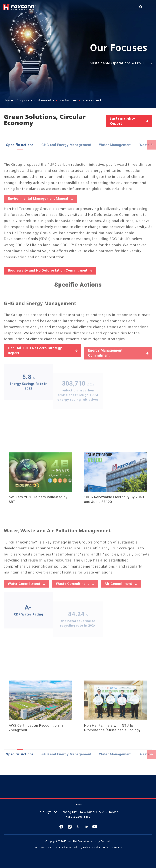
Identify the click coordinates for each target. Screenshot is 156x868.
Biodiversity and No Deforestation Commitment (51, 287)
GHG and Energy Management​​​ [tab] (66, 161)
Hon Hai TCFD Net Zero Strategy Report (43, 367)
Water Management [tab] (116, 161)
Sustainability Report (130, 121)
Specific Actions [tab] (20, 161)
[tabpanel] (78, 465)
